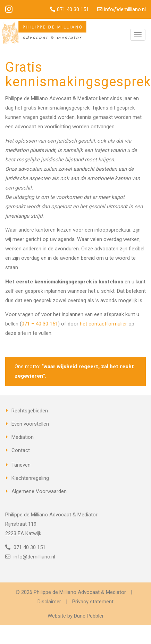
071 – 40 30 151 (40, 324)
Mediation (23, 437)
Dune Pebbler (89, 616)
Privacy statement (93, 602)
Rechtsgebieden (30, 411)
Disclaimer (49, 602)
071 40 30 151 (73, 9)
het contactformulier (103, 324)
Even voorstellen (30, 424)
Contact (21, 450)
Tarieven (21, 465)
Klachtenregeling (30, 478)
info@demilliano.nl (125, 9)
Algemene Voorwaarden (39, 491)
